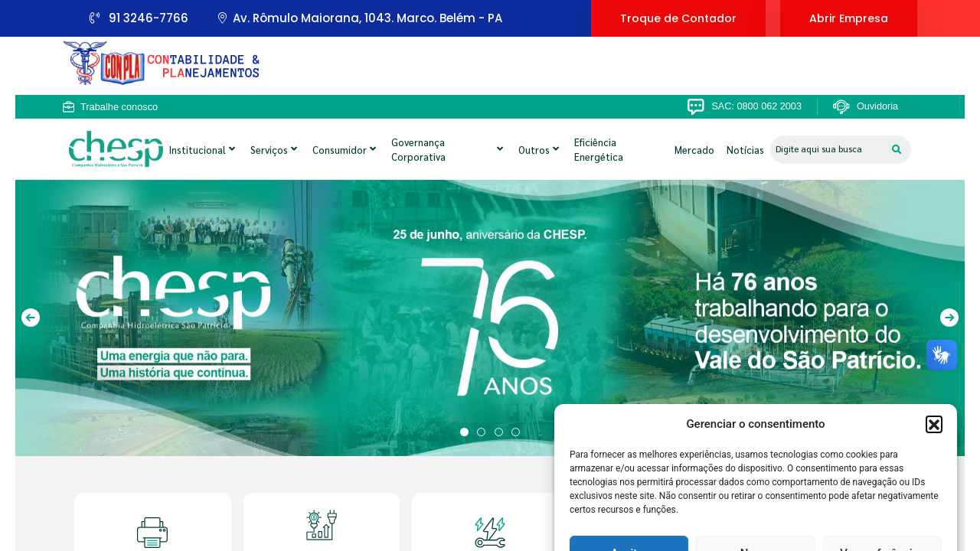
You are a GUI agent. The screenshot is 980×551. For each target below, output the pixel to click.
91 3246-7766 (139, 18)
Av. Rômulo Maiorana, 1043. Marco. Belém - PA (360, 18)
